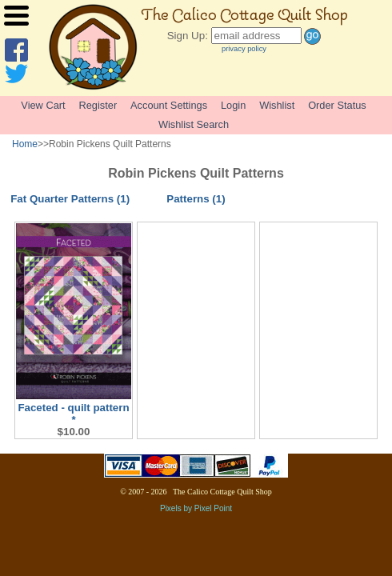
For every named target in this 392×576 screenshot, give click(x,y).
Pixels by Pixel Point (196, 508)
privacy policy (244, 49)
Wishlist (277, 105)
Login (233, 105)
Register (98, 105)
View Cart (43, 105)
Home (25, 144)
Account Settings (169, 105)
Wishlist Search (194, 124)
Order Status (337, 105)
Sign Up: (188, 36)
